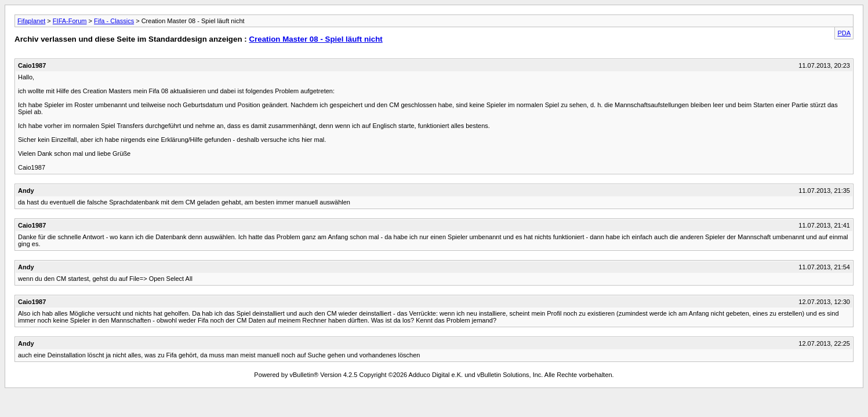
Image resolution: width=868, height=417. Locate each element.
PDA (844, 33)
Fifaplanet (31, 21)
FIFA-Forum (70, 21)
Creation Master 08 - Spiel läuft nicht (315, 39)
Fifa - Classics (114, 21)
